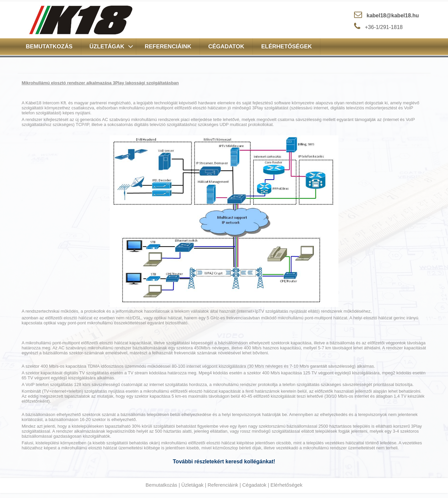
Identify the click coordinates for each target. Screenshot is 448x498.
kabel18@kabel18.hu (393, 15)
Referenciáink (223, 485)
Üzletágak (192, 485)
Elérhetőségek (286, 485)
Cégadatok (254, 485)
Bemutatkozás (161, 485)
